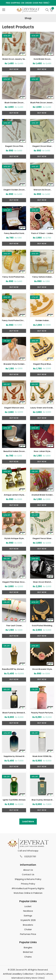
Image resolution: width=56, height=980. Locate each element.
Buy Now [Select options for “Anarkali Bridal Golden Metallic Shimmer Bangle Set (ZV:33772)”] (42, 505)
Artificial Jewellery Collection (18, 974)
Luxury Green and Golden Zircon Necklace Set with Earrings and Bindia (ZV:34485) (42, 408)
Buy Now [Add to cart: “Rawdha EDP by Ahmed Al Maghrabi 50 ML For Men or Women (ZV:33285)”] (14, 679)
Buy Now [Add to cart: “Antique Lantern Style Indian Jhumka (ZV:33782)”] (14, 505)
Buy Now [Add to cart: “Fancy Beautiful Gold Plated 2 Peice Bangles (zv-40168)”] (14, 244)
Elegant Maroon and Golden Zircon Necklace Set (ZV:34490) (14, 408)
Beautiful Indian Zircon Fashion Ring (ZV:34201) (14, 451)
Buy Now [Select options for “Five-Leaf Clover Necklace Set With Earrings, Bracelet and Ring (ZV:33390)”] (14, 636)
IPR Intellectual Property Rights (28, 888)
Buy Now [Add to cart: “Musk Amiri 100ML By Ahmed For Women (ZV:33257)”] (42, 767)
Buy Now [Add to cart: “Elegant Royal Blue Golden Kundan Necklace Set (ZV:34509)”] (42, 374)
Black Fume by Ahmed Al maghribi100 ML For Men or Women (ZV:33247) (14, 713)
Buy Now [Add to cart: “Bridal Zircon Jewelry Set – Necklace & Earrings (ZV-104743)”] (14, 69)
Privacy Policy (28, 884)
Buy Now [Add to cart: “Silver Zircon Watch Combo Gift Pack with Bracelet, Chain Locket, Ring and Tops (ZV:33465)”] (42, 592)
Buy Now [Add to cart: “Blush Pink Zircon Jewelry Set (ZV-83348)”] (42, 113)
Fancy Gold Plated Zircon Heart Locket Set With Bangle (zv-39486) (14, 320)
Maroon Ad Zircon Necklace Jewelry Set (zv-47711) (42, 190)
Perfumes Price (28, 934)
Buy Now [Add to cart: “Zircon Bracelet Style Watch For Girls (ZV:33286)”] (42, 679)
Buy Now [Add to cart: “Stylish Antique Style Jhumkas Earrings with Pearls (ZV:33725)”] (14, 549)
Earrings (28, 916)
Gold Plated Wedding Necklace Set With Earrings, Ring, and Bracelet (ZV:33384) (42, 626)
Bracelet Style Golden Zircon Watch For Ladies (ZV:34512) (14, 364)
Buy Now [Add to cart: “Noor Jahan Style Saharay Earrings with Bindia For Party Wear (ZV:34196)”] (42, 462)
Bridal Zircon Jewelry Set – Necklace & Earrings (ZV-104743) (14, 59)
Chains (28, 957)
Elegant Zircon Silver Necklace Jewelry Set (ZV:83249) (42, 146)
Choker (28, 929)
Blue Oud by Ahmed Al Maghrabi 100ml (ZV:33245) (42, 800)
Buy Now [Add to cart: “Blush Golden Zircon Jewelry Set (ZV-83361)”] (14, 113)
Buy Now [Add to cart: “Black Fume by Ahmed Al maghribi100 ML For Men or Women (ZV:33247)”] (14, 723)
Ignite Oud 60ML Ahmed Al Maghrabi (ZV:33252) (14, 800)
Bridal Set (28, 952)
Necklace (28, 911)
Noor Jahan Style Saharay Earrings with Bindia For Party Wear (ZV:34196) (42, 451)
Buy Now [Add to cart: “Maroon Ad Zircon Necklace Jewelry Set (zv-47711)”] (42, 200)
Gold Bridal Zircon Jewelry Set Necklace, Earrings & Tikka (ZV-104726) (42, 59)
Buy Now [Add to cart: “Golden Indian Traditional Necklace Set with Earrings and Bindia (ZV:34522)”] (42, 331)
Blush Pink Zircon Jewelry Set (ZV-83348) (42, 103)
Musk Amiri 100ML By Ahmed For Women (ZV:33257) (42, 756)
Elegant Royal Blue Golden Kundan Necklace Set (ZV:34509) (42, 364)
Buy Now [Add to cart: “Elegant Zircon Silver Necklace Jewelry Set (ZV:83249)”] (42, 156)
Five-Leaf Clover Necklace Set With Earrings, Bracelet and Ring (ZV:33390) (14, 626)
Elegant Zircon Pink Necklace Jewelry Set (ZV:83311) (14, 146)
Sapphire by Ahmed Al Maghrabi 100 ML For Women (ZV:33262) (14, 756)
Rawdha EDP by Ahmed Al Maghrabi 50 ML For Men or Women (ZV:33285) (14, 669)
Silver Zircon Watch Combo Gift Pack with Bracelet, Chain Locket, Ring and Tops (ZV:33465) (42, 582)
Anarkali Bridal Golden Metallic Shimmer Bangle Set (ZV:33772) (42, 495)
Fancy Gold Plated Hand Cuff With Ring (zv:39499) (14, 277)
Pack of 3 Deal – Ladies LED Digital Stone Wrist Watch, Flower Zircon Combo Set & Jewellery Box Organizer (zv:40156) (42, 233)
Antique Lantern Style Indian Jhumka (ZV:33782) (14, 495)
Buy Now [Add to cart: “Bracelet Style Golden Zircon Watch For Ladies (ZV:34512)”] (14, 374)
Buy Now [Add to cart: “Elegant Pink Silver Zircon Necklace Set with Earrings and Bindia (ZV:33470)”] (14, 592)
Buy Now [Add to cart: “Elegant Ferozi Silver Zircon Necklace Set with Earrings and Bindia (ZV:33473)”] (42, 549)
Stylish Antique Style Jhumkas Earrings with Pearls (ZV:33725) (14, 538)
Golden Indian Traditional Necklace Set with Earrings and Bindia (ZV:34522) (42, 320)
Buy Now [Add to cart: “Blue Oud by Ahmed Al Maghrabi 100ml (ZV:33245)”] (42, 810)
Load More (28, 821)
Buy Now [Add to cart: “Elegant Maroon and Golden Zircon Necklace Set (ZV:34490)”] (14, 418)
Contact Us (28, 874)
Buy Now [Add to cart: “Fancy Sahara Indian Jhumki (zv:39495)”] (42, 287)
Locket (28, 906)
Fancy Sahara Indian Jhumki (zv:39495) (42, 277)
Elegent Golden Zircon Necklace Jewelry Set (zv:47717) (14, 190)
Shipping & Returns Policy (28, 879)
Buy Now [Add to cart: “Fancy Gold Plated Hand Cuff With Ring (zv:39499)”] (14, 287)
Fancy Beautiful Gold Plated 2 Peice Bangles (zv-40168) (14, 233)
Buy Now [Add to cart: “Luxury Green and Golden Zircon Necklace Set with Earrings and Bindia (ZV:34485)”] (42, 418)
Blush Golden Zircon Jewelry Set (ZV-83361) (14, 103)
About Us (28, 870)
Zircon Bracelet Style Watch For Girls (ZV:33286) (42, 669)
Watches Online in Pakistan (28, 893)
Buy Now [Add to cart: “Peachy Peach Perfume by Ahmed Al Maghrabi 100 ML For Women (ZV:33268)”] (42, 723)
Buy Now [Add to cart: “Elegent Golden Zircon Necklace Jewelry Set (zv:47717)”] (14, 200)
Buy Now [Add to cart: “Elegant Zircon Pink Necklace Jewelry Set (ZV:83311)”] (14, 156)
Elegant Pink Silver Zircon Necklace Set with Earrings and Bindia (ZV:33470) (14, 582)
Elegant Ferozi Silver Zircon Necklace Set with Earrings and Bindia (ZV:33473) (42, 538)
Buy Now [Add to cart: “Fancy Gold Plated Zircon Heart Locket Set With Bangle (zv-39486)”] (14, 331)
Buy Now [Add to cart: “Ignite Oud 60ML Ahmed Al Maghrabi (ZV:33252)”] (14, 810)
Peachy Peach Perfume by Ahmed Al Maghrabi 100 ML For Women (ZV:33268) (42, 713)
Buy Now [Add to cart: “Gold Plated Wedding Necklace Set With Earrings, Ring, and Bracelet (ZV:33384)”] (42, 636)
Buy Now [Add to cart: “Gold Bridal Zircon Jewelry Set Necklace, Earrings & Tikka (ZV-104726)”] (42, 69)
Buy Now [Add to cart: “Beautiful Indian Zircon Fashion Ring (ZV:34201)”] (14, 462)
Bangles (28, 947)
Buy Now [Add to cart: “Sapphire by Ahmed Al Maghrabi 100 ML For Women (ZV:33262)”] (14, 767)
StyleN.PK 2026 (28, 920)
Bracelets (28, 925)
